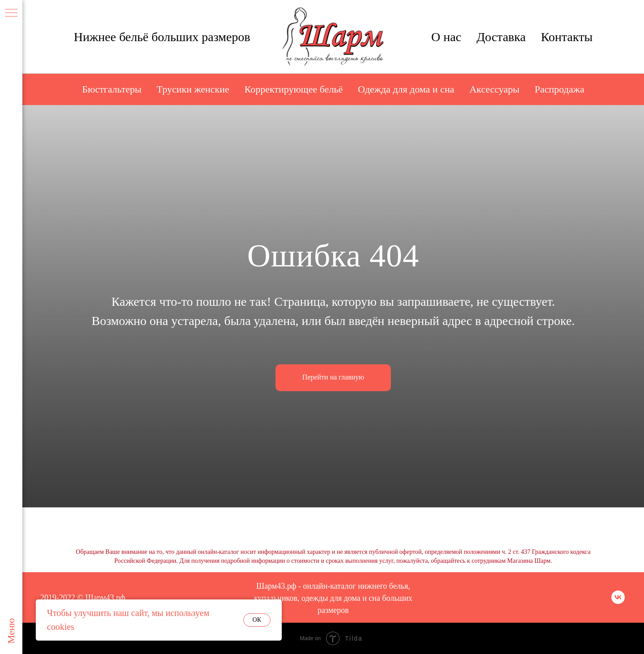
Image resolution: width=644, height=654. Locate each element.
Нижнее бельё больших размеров (162, 37)
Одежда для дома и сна (406, 89)
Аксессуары (495, 89)
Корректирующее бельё (294, 89)
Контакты (567, 37)
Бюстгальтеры (112, 89)
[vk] (618, 601)
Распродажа (560, 89)
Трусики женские (193, 89)
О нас (446, 37)
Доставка (501, 37)
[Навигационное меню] (11, 13)
